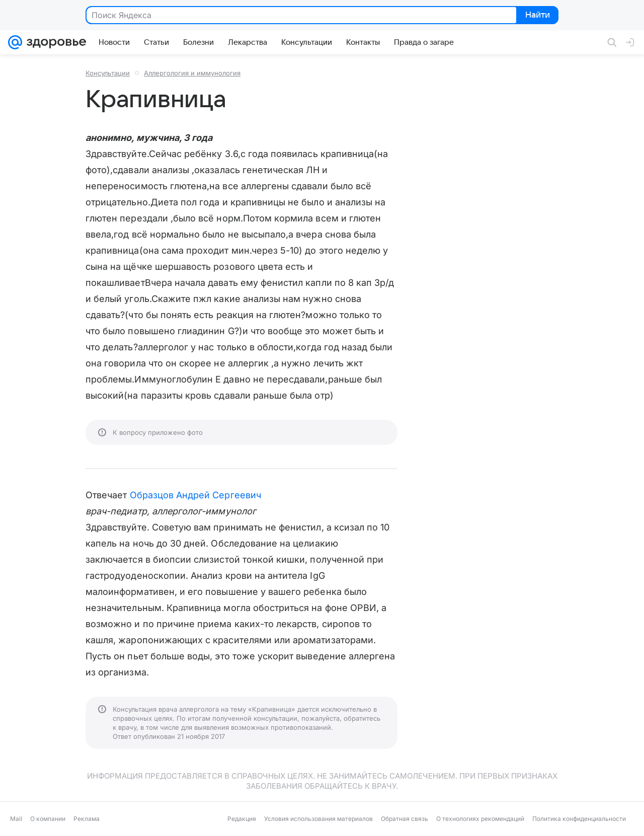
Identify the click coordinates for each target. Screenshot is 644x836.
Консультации (108, 73)
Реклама (87, 819)
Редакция (242, 819)
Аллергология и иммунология (192, 73)
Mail (16, 819)
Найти (537, 16)
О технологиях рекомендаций (480, 819)
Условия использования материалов (318, 819)
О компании (48, 819)
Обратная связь (405, 819)
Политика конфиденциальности (579, 819)
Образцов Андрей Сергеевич (195, 495)
